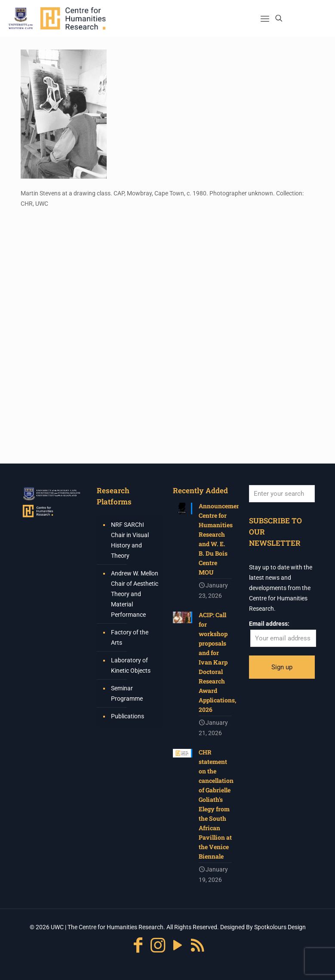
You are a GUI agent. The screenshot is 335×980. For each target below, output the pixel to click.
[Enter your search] (282, 494)
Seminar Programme (127, 693)
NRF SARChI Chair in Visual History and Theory (130, 540)
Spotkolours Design (280, 927)
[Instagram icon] (158, 945)
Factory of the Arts (130, 637)
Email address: (269, 624)
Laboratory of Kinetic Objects (131, 665)
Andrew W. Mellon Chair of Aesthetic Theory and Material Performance (135, 594)
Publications (128, 716)
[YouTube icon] (178, 945)
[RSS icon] (197, 945)
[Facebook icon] (138, 945)
